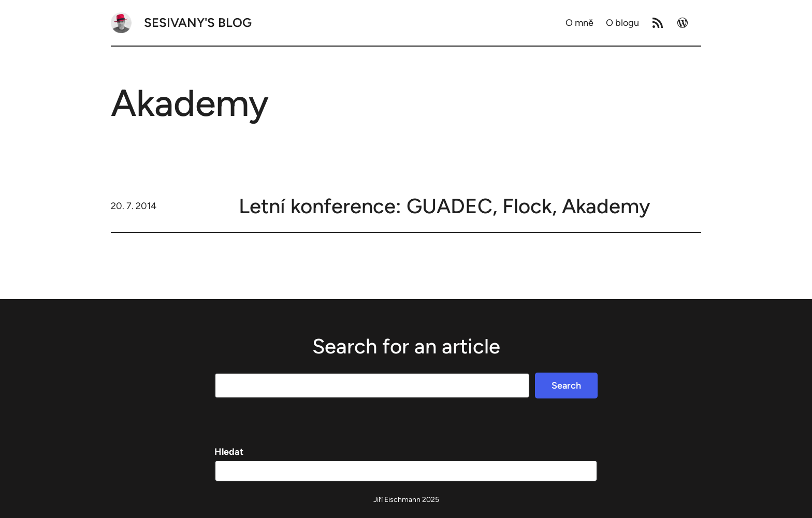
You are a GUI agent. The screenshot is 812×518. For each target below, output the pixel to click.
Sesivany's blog (198, 23)
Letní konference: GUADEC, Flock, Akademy (445, 206)
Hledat (229, 452)
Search (566, 386)
